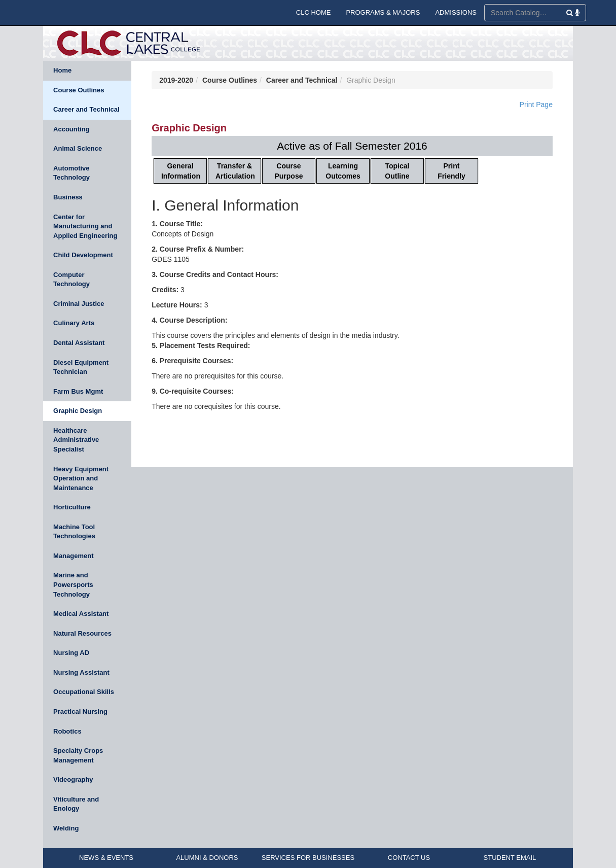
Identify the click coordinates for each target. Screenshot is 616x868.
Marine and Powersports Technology (73, 584)
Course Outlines (79, 90)
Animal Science (78, 148)
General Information (181, 171)
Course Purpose (288, 171)
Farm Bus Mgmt (78, 391)
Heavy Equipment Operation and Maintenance (81, 478)
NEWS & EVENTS (106, 858)
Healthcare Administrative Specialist (76, 440)
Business (68, 197)
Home (62, 70)
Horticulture (72, 507)
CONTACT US (409, 858)
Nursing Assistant (81, 672)
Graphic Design (78, 411)
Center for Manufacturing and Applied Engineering (85, 226)
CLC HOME (314, 12)
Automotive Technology (71, 173)
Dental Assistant (79, 343)
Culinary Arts (74, 323)
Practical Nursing (80, 711)
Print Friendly (451, 171)
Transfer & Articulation (235, 171)
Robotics (67, 731)
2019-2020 (176, 80)
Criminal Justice (79, 304)
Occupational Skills (84, 692)
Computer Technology (71, 280)
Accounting (71, 129)
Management (73, 556)
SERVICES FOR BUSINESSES (308, 858)
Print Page (536, 105)
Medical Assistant (81, 614)
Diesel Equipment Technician (81, 367)
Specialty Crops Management (78, 755)
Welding (66, 828)
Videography (73, 779)
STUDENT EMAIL (510, 858)
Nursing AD (71, 653)
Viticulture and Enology (76, 804)
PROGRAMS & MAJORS (383, 12)
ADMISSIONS (456, 12)
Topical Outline (397, 171)
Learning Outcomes (343, 171)
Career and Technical (86, 109)
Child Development (83, 255)
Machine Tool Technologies (74, 532)
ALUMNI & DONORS (207, 858)
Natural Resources (82, 633)
